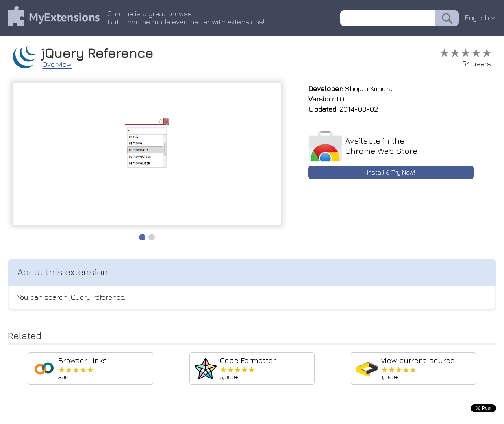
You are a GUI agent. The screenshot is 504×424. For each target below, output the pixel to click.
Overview (57, 65)
